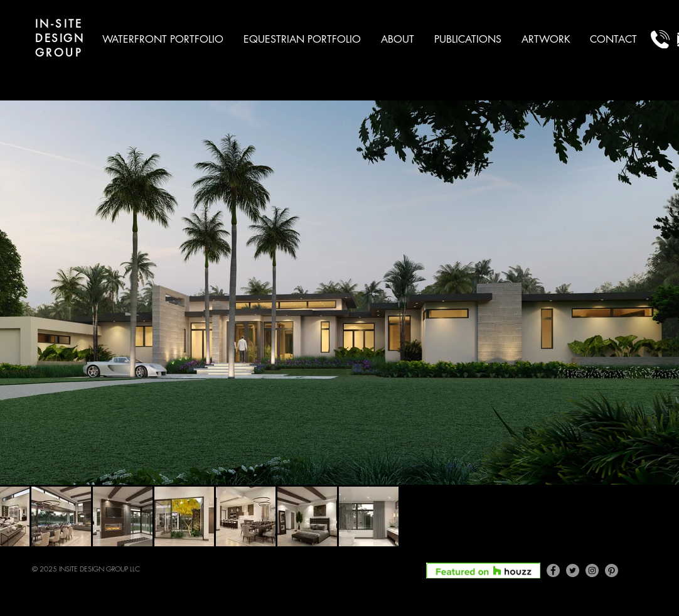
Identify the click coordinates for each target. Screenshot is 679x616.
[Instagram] (592, 570)
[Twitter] (573, 570)
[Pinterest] (612, 570)
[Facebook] (553, 570)
